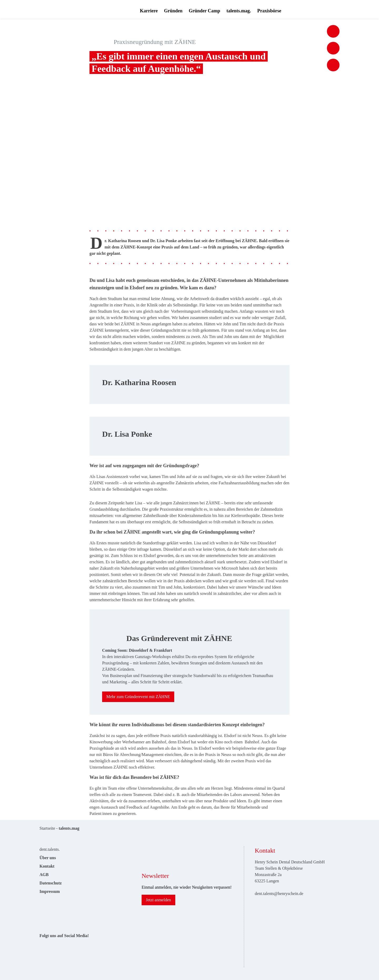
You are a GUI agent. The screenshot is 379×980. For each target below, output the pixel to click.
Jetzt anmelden (158, 900)
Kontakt (47, 866)
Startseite (47, 828)
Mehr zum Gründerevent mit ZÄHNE (138, 697)
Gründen (173, 11)
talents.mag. (239, 11)
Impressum (50, 891)
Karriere (149, 11)
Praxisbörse (269, 11)
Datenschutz (51, 883)
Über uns (48, 858)
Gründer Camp (204, 11)
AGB (44, 875)
